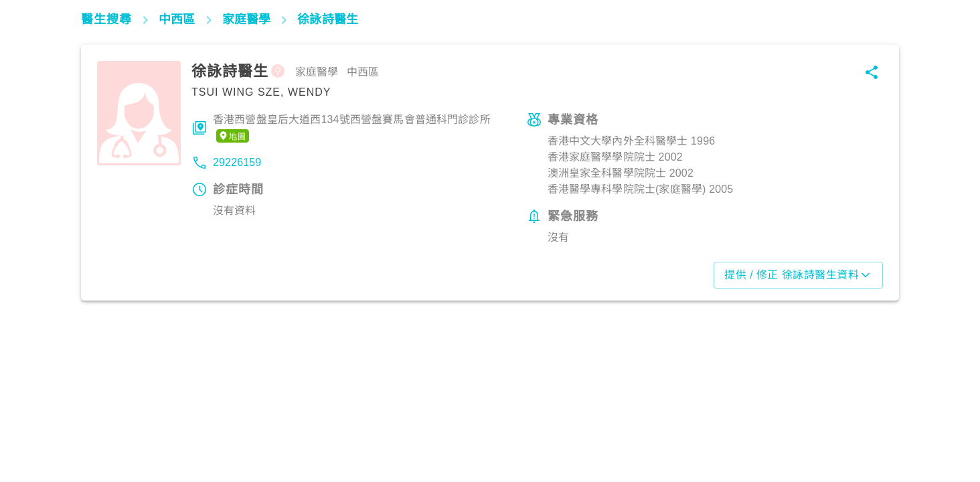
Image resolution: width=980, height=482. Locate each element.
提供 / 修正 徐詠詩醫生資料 (798, 275)
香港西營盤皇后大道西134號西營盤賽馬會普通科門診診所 (352, 129)
